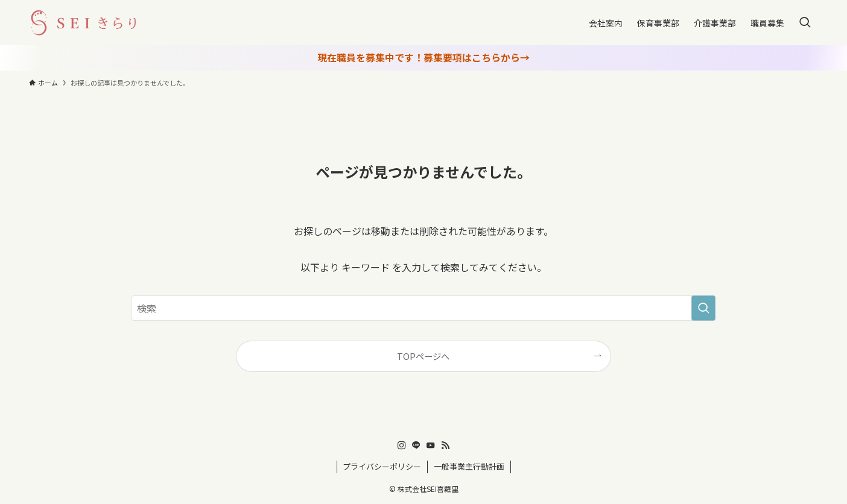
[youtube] (431, 446)
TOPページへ (423, 356)
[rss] (445, 446)
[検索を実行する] (703, 308)
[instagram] (402, 446)
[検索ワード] (423, 308)
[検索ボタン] (805, 23)
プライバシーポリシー (382, 466)
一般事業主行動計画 (469, 466)
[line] (416, 446)
